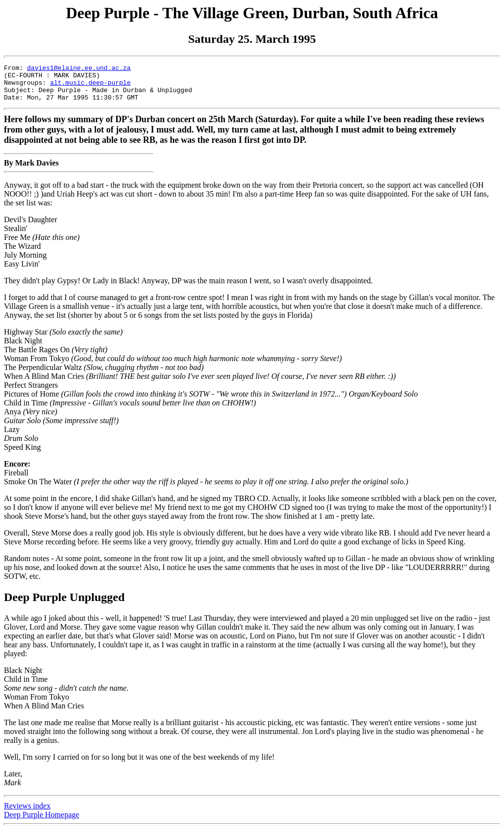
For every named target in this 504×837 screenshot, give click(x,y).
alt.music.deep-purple (91, 87)
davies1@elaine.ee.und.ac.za (79, 69)
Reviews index (27, 813)
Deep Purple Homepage (42, 822)
